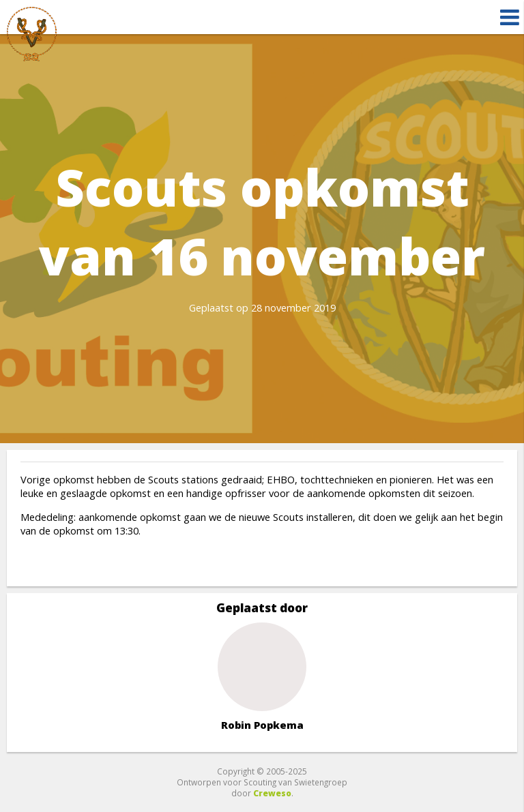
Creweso (272, 793)
